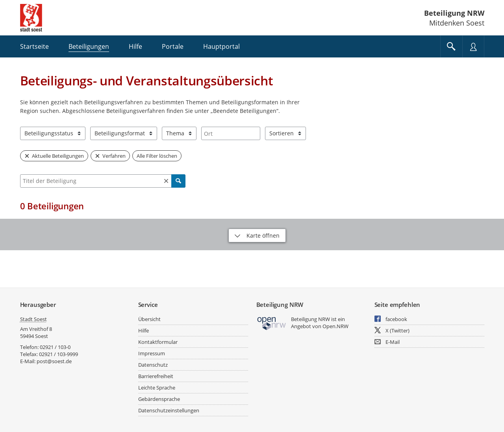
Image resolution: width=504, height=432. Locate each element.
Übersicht (149, 319)
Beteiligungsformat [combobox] (120, 133)
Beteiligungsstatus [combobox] (49, 133)
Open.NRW (335, 326)
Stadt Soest (33, 319)
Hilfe (144, 330)
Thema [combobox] (175, 133)
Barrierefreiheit (156, 376)
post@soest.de (54, 361)
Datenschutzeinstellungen (169, 410)
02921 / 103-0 (55, 347)
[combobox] (231, 133)
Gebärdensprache (159, 399)
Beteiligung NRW (454, 13)
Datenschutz (153, 365)
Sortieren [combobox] (282, 133)
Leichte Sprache (157, 388)
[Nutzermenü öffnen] (473, 46)
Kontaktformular (158, 342)
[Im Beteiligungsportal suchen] (451, 46)
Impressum (152, 353)
